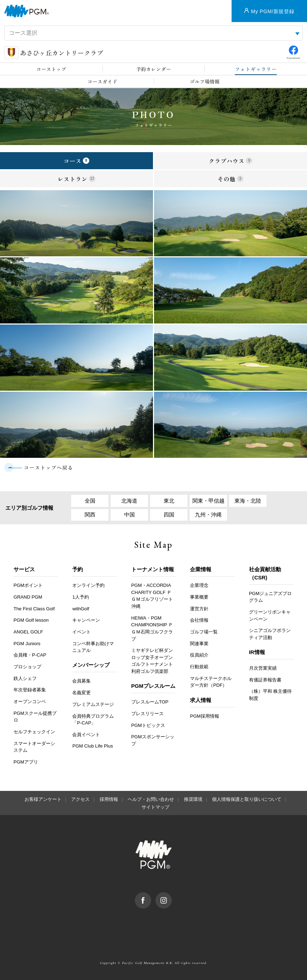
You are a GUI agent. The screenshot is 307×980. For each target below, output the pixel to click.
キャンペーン (86, 620)
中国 (129, 515)
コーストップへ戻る (49, 467)
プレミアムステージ (93, 704)
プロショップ (27, 667)
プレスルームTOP (150, 702)
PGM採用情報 (205, 716)
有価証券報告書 (265, 680)
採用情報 (109, 799)
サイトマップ (155, 807)
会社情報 (199, 620)
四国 (169, 515)
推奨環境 (193, 799)
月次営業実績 (263, 668)
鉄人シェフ (25, 678)
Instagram (172, 896)
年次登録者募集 (30, 690)
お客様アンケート (43, 799)
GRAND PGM (28, 597)
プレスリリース (147, 714)
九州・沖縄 (208, 515)
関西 (90, 515)
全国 (90, 501)
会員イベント (86, 735)
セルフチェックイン (34, 732)
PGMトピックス (148, 725)
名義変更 (81, 693)
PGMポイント (28, 585)
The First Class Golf (34, 609)
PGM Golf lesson (31, 620)
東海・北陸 (248, 501)
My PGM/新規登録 (272, 11)
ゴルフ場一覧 (204, 632)
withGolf (81, 609)
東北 (169, 501)
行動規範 (199, 667)
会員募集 (81, 681)
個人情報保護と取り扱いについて (247, 799)
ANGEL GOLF (28, 632)
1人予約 (80, 597)
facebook (151, 896)
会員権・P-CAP (30, 655)
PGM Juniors (27, 644)
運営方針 (199, 609)
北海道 (129, 501)
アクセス (80, 799)
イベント (81, 632)
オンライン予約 (88, 585)
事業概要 (199, 597)
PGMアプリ (26, 762)
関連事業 (199, 644)
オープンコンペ (30, 701)
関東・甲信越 (208, 501)
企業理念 (199, 585)
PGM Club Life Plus (92, 746)
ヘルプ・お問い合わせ (151, 799)
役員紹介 (199, 655)
